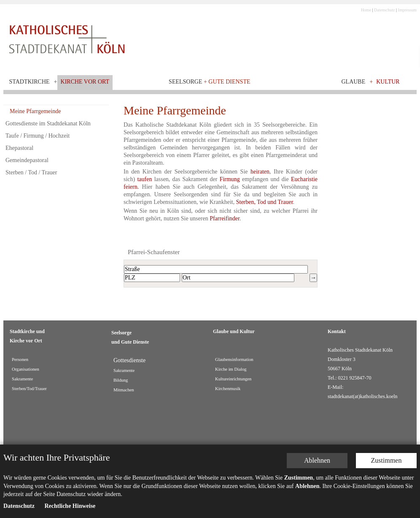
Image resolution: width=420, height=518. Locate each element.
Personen (20, 359)
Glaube (353, 82)
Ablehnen (317, 456)
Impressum (407, 10)
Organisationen (26, 369)
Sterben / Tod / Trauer (31, 172)
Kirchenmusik (228, 389)
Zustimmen (386, 456)
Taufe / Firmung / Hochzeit (38, 136)
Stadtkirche (30, 82)
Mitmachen (124, 390)
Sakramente (22, 379)
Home (366, 10)
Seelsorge (209, 82)
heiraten (260, 172)
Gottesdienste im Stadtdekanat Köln (48, 123)
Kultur (388, 82)
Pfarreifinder (225, 218)
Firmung (231, 179)
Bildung (121, 380)
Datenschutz (384, 10)
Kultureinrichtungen (233, 379)
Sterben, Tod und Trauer (265, 202)
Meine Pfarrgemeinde (35, 111)
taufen (145, 179)
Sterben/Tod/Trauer (29, 389)
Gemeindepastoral (27, 160)
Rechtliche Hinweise (70, 502)
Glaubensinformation (234, 359)
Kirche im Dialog (231, 369)
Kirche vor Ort (85, 82)
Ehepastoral (19, 148)
